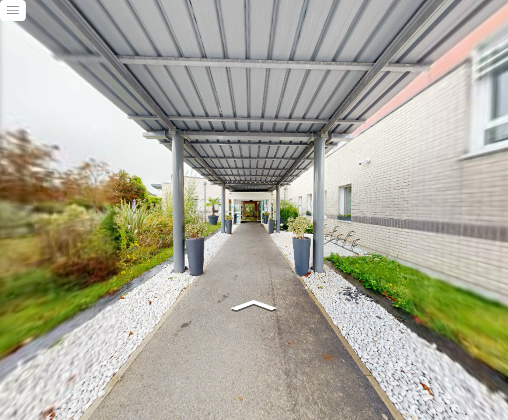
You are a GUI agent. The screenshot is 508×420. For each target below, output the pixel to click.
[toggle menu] (13, 10)
